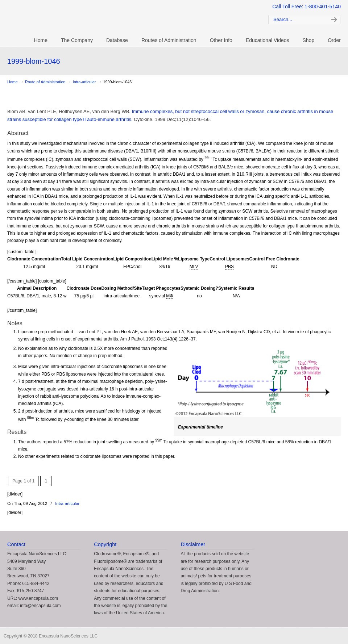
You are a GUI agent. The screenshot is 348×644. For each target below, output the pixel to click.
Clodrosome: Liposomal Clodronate (127, 18)
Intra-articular (84, 82)
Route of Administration (45, 82)
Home (13, 82)
